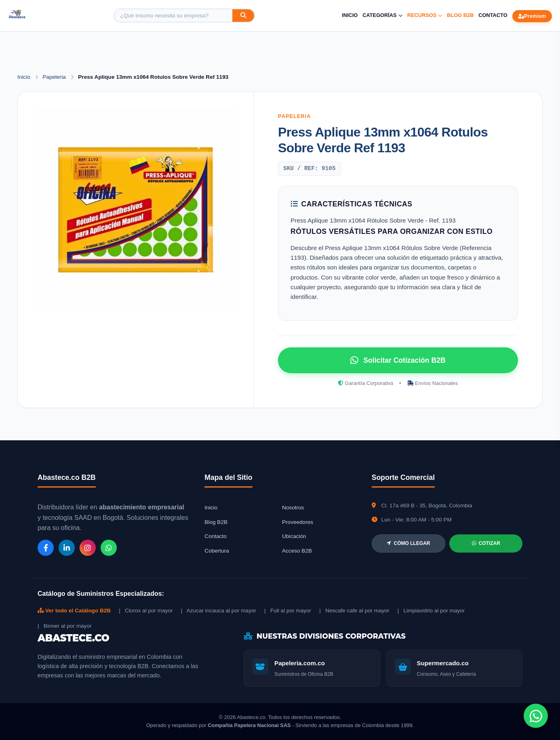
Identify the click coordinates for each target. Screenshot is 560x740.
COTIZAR (486, 543)
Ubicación (294, 536)
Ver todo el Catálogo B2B (74, 611)
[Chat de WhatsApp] (536, 716)
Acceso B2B (297, 551)
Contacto (493, 15)
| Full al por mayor (288, 611)
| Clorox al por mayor (146, 611)
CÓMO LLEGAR (408, 543)
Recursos (425, 15)
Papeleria (55, 77)
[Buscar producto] (173, 16)
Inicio (350, 15)
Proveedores (298, 522)
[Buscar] (243, 16)
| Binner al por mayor (64, 626)
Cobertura (217, 551)
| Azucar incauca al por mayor (219, 611)
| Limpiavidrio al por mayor (431, 611)
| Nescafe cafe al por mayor (354, 611)
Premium (532, 16)
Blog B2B (460, 15)
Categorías (382, 15)
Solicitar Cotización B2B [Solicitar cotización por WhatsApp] (398, 360)
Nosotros (293, 508)
